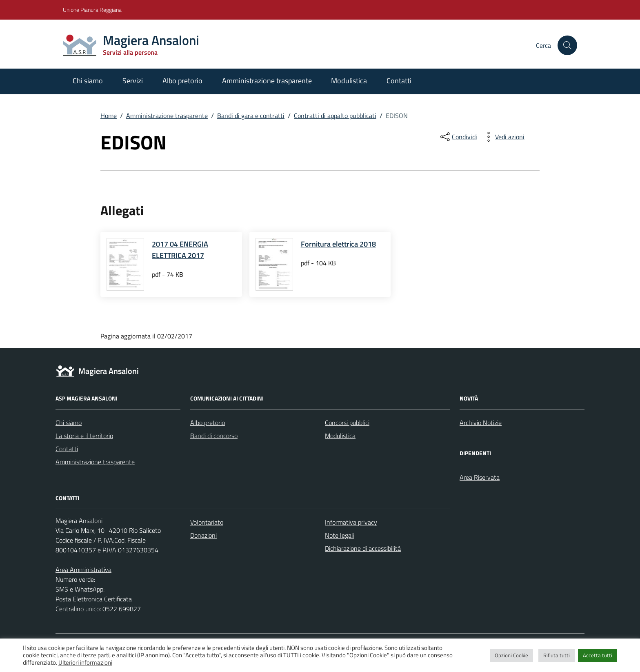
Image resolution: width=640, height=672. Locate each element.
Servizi (133, 81)
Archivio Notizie (481, 423)
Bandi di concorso (214, 436)
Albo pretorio (182, 81)
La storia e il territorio (84, 436)
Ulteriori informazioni (85, 663)
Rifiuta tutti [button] (557, 655)
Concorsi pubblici (347, 423)
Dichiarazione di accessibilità (363, 548)
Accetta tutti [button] (598, 655)
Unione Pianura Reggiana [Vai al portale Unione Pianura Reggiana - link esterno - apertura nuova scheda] (92, 10)
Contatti (399, 81)
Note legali (340, 535)
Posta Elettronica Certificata (94, 599)
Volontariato (207, 522)
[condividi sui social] (458, 137)
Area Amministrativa (83, 570)
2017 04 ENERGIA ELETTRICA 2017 (180, 250)
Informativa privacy (351, 522)
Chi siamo (88, 81)
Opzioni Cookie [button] (511, 655)
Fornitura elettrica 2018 (338, 244)
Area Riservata (480, 477)
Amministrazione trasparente (267, 81)
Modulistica (349, 81)
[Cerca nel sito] (567, 45)
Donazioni (203, 535)
